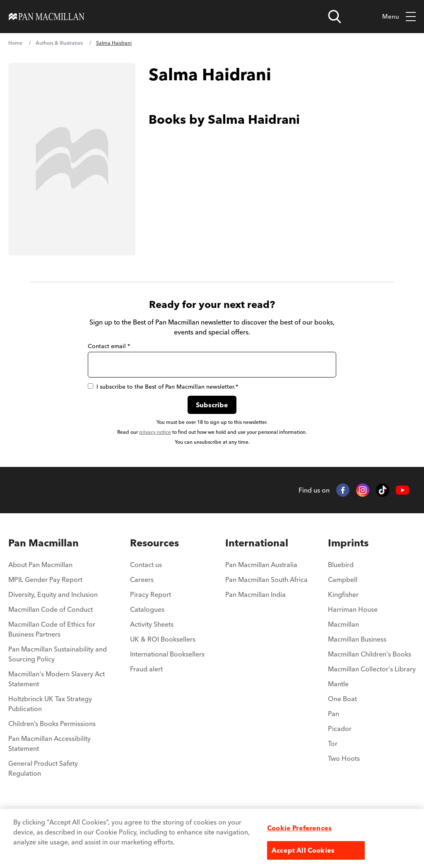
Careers (142, 579)
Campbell (343, 579)
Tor (333, 743)
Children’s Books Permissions (52, 724)
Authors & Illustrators (59, 43)
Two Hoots (344, 758)
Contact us (146, 565)
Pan (334, 714)
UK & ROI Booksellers (163, 639)
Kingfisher (343, 594)
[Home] (47, 17)
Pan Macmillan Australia (261, 565)
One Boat (342, 699)
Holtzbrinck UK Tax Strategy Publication (50, 704)
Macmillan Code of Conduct (51, 609)
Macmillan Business (357, 639)
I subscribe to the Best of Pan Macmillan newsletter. (163, 387)
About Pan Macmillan (40, 565)
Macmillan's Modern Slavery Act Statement (57, 679)
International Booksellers (167, 654)
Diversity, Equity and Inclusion (53, 594)
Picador (340, 729)
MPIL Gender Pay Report (45, 579)
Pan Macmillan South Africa (266, 579)
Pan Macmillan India (255, 594)
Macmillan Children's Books (370, 654)
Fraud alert (146, 669)
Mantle (338, 684)
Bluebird (341, 565)
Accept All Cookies (303, 850)
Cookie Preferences (299, 828)
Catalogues (147, 609)
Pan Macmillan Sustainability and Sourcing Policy (58, 654)
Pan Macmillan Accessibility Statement (49, 743)
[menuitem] (59, 543)
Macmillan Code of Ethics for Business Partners (52, 629)
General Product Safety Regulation (43, 768)
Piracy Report (151, 594)
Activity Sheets (152, 624)
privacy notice (155, 432)
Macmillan (343, 624)
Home (15, 43)
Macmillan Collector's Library (372, 669)
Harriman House (353, 609)
